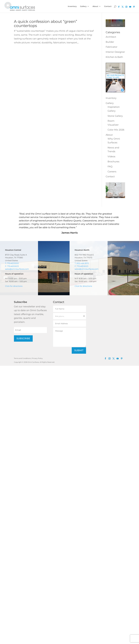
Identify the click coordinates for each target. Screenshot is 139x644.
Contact (108, 6)
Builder (110, 42)
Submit (79, 350)
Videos (111, 157)
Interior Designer (115, 52)
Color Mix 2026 (116, 130)
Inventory (72, 6)
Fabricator (112, 47)
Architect (111, 37)
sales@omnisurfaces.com (17, 269)
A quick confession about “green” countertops (45, 24)
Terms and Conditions (22, 358)
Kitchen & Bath (114, 57)
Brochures (113, 162)
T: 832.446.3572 (82, 263)
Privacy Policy (37, 358)
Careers (112, 172)
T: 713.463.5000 (12, 263)
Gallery (83, 6)
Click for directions (14, 286)
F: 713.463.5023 (12, 266)
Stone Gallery (115, 116)
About (95, 6)
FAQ (110, 167)
